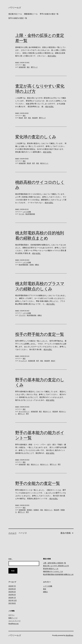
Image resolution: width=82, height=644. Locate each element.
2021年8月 (12, 603)
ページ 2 (22, 533)
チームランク (23, 361)
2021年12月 (13, 600)
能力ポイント (44, 163)
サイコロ (21, 214)
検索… (11, 559)
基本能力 (30, 510)
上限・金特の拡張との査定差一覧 (54, 563)
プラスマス (22, 315)
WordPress (69, 635)
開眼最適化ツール (31, 14)
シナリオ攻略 (27, 212)
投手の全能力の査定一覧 (18, 18)
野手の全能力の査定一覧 (49, 14)
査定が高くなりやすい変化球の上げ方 (56, 566)
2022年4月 (12, 589)
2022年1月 (12, 598)
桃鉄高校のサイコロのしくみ (53, 571)
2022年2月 (12, 595)
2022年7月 (12, 586)
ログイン (11, 615)
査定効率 (35, 118)
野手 (27, 414)
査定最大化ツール (15, 14)
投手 (25, 118)
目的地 (32, 265)
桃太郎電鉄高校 (30, 214)
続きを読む (52, 56)
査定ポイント (47, 412)
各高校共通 (22, 67)
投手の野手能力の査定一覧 (40, 334)
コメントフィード (15, 621)
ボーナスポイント (24, 412)
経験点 (37, 265)
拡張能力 (36, 510)
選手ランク (34, 67)
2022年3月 (12, 592)
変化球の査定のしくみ (36, 137)
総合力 (53, 361)
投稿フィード (13, 618)
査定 (24, 65)
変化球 (21, 118)
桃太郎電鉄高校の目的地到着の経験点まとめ (58, 574)
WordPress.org (13, 624)
